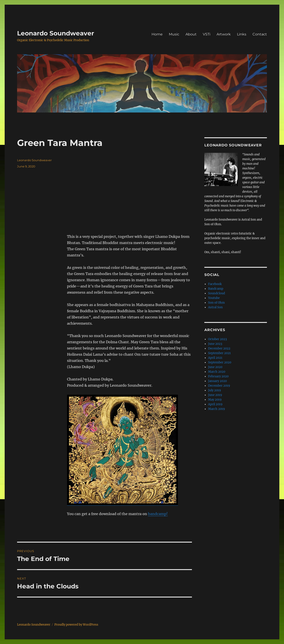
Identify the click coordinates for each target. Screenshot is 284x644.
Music (174, 34)
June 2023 (215, 344)
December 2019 (219, 386)
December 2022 (219, 348)
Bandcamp (216, 289)
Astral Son (215, 307)
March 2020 (217, 372)
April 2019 (215, 404)
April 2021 (215, 358)
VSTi (207, 34)
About (191, 34)
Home (157, 34)
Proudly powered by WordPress (76, 625)
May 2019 (215, 400)
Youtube (214, 298)
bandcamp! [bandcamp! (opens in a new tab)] (158, 514)
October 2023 (217, 339)
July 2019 (215, 390)
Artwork (224, 34)
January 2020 (217, 381)
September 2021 (219, 353)
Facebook (215, 284)
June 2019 (215, 395)
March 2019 (217, 409)
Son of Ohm (216, 303)
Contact (260, 34)
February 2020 (218, 376)
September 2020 (220, 362)
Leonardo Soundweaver (56, 33)
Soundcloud (217, 293)
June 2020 (215, 367)
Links (242, 34)
